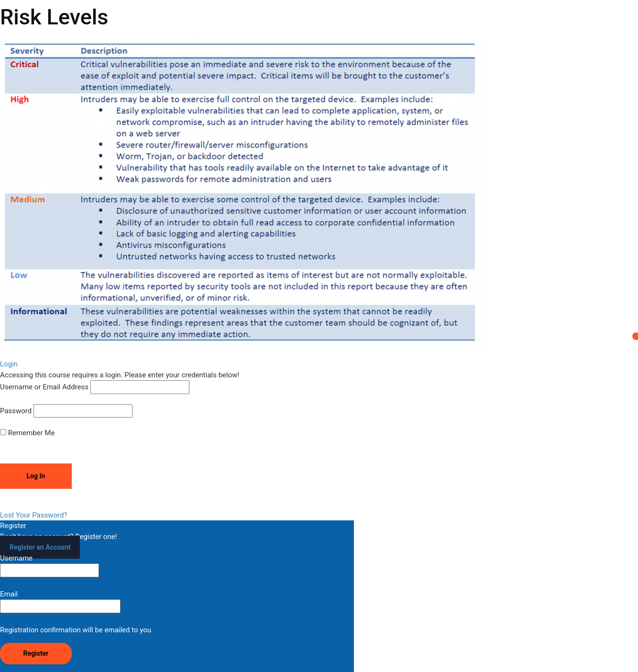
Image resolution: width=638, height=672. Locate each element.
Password (16, 411)
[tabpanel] (319, 193)
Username (49, 566)
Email (60, 601)
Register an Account (40, 547)
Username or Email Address (44, 387)
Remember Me (27, 433)
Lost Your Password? (34, 515)
